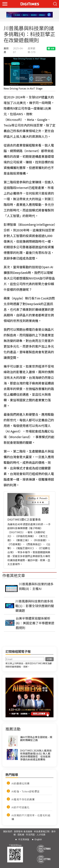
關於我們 (8, 831)
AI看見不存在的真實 (23, 799)
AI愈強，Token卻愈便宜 (25, 791)
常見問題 (30, 835)
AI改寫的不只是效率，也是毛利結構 (31, 817)
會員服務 (28, 831)
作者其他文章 (14, 575)
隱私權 (21, 835)
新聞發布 (18, 831)
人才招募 (41, 835)
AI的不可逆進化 (20, 807)
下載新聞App (15, 845)
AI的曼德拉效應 (20, 783)
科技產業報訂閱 (42, 831)
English (38, 839)
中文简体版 (24, 839)
